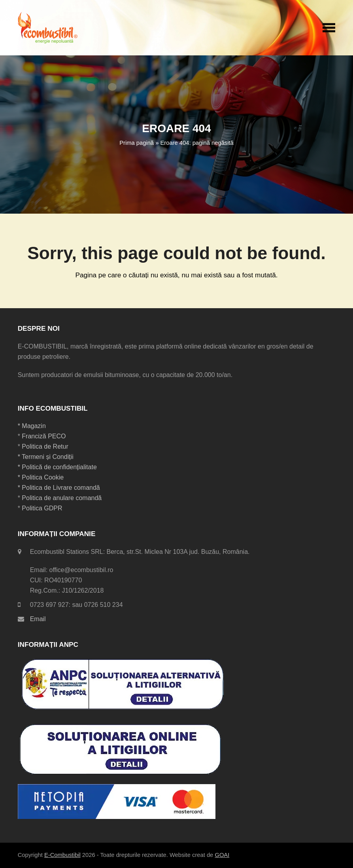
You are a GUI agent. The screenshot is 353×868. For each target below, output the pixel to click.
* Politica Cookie (41, 477)
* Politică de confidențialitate (57, 467)
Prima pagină (137, 143)
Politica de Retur (45, 446)
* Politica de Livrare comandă (59, 488)
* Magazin (32, 426)
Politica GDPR (42, 508)
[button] (329, 27)
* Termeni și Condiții (46, 457)
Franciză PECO (44, 436)
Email (38, 619)
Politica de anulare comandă (61, 498)
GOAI (222, 855)
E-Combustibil (62, 855)
